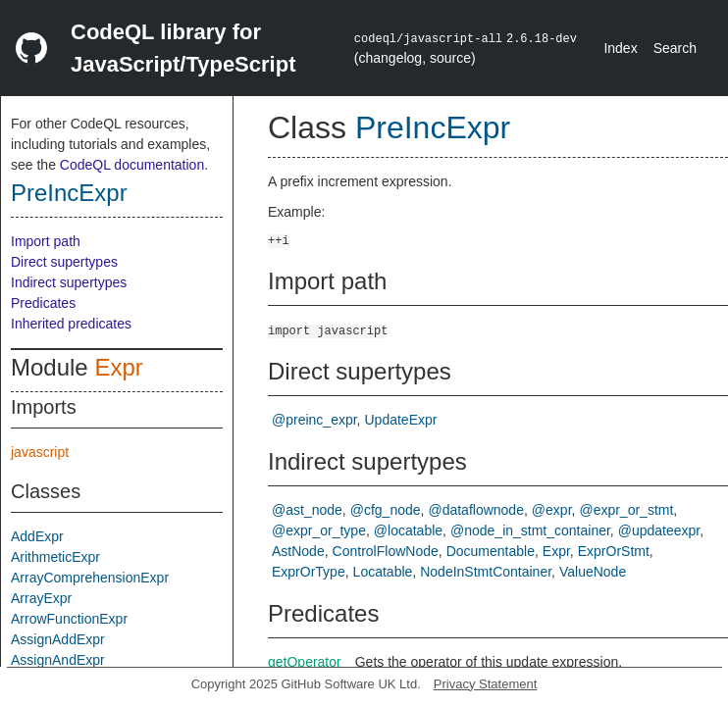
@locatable (408, 530)
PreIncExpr (69, 193)
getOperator (305, 662)
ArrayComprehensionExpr (90, 578)
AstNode (298, 551)
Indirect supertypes (69, 282)
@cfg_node (386, 510)
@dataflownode (476, 510)
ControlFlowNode (386, 551)
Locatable (383, 572)
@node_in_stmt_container (530, 530)
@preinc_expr (314, 420)
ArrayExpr (41, 598)
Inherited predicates (71, 324)
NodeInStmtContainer (486, 572)
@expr (552, 510)
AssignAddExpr (58, 639)
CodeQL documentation (132, 165)
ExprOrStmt (614, 551)
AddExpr (37, 536)
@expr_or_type (319, 530)
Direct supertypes (64, 262)
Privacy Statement (486, 684)
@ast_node (307, 510)
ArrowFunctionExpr (69, 619)
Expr (118, 367)
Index (620, 48)
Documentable (491, 551)
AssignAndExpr (58, 660)
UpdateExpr (400, 420)
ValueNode (593, 572)
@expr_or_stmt (626, 510)
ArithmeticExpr (55, 557)
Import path (46, 241)
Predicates (43, 303)
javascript (40, 452)
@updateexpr (659, 530)
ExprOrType (309, 572)
